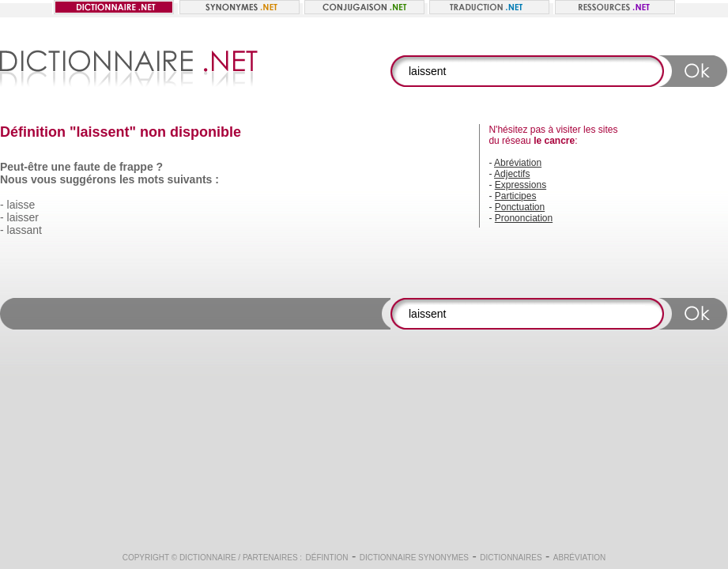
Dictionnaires (511, 558)
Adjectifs (512, 174)
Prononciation (524, 218)
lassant (25, 230)
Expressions (521, 185)
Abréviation (518, 163)
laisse (21, 205)
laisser (23, 217)
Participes (516, 196)
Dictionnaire (208, 558)
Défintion (327, 558)
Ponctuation (520, 207)
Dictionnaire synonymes (414, 558)
